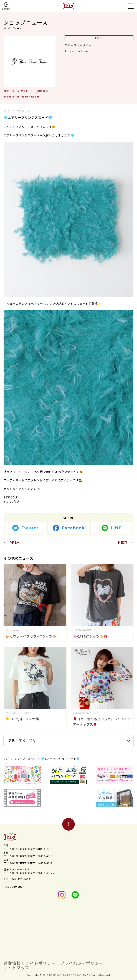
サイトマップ (19, 967)
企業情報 (14, 963)
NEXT (123, 543)
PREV (14, 543)
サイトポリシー (46, 963)
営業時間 (6, 9)
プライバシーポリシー (93, 963)
